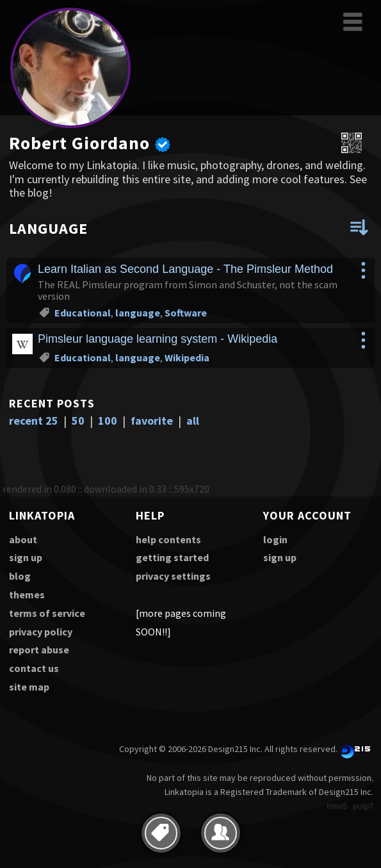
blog (20, 576)
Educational (83, 313)
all (193, 421)
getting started (172, 557)
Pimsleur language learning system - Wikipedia (158, 339)
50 (78, 421)
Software (186, 313)
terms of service (47, 613)
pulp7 (363, 807)
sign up (26, 557)
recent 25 (34, 421)
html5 (337, 807)
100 (108, 421)
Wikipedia (187, 357)
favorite (152, 421)
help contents (168, 539)
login (275, 539)
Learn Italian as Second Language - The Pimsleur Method (185, 269)
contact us (34, 668)
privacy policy (41, 632)
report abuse (39, 650)
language (138, 313)
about (23, 539)
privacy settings (173, 576)
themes (27, 594)
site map (29, 687)
